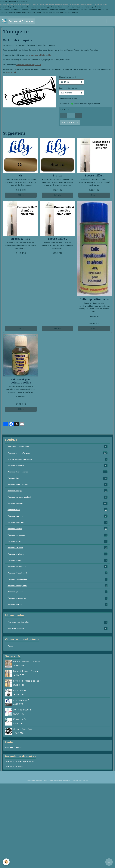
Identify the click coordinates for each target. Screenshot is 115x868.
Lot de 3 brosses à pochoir (27, 671)
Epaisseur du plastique (69, 88)
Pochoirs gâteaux (58, 592)
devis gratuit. (11, 72)
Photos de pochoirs (58, 628)
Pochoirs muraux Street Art (58, 497)
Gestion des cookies (80, 781)
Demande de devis (14, 767)
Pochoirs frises (58, 510)
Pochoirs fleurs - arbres (58, 472)
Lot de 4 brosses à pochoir (27, 681)
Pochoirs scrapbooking (58, 579)
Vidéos (10, 646)
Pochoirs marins (58, 541)
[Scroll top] (109, 862)
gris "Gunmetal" (21, 700)
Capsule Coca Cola (23, 729)
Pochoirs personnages (58, 566)
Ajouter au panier (70, 122)
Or (21, 176)
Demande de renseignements (19, 762)
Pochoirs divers (58, 478)
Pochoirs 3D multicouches (58, 573)
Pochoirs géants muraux (58, 485)
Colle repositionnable (94, 299)
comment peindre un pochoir (29, 65)
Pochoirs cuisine (58, 560)
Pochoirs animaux (58, 503)
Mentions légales (35, 781)
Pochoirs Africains (58, 548)
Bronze (57, 176)
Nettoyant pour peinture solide (21, 381)
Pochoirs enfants (58, 529)
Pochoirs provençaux (58, 535)
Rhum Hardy (20, 690)
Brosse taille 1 (94, 176)
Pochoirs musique (58, 516)
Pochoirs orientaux (58, 522)
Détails (21, 195)
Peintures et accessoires (58, 447)
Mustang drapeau (22, 710)
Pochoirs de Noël (58, 604)
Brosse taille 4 (57, 239)
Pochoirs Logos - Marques (58, 453)
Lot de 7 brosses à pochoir (27, 662)
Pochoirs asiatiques (58, 554)
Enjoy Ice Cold (21, 719)
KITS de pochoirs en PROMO (58, 459)
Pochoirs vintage (58, 491)
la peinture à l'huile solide (39, 55)
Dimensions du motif (68, 77)
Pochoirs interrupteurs (58, 586)
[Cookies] (6, 862)
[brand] (19, 21)
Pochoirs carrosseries (58, 598)
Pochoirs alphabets (58, 465)
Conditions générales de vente (57, 781)
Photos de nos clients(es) (58, 622)
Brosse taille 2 (21, 239)
